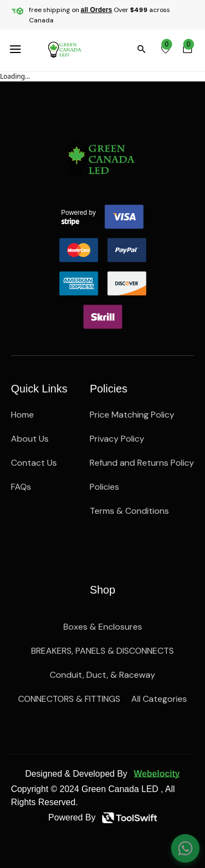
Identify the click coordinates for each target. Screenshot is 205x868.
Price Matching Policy (132, 415)
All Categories (159, 699)
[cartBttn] (188, 49)
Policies (104, 487)
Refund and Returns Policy (142, 463)
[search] (144, 49)
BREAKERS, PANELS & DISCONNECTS (102, 651)
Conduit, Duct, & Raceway (102, 675)
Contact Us (34, 463)
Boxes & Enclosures (103, 627)
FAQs (21, 487)
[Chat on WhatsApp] (185, 848)
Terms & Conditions (129, 511)
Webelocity (157, 774)
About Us (30, 439)
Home (22, 415)
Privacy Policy (117, 439)
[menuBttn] (17, 49)
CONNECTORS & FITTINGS (69, 699)
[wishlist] (166, 49)
